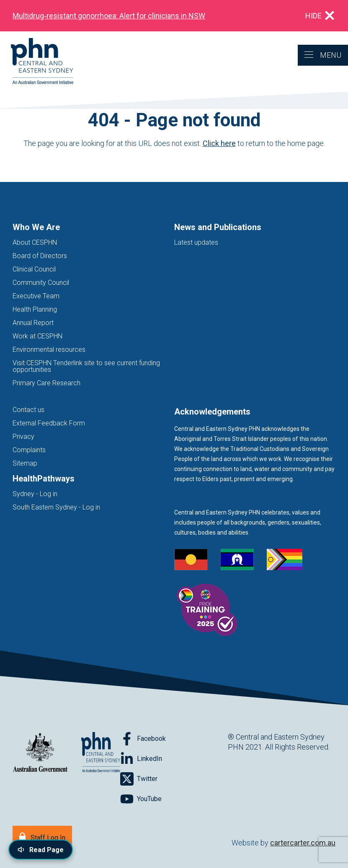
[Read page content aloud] (41, 850)
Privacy (23, 437)
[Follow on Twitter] (139, 779)
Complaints (29, 450)
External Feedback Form (49, 423)
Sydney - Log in (35, 494)
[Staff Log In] (42, 837)
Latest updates (196, 242)
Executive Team (36, 296)
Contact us (28, 410)
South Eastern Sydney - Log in (56, 507)
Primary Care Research (46, 383)
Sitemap (25, 463)
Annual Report (33, 323)
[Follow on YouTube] (141, 799)
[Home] (37, 62)
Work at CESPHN (37, 336)
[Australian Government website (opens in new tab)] (40, 753)
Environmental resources (49, 350)
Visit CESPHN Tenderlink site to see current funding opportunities (86, 366)
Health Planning (35, 309)
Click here (219, 143)
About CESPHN (35, 242)
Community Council (41, 283)
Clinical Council (34, 269)
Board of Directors (40, 256)
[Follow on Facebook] (143, 739)
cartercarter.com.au (303, 843)
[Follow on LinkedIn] (141, 759)
